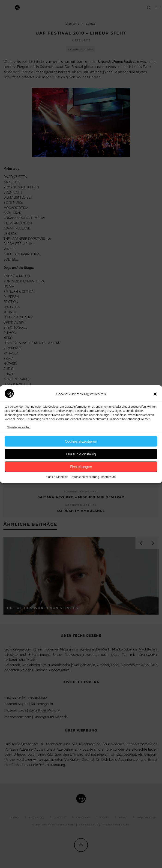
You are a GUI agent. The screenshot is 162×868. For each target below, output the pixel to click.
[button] (155, 394)
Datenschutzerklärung (85, 477)
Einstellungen (81, 467)
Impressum (108, 477)
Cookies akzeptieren (81, 441)
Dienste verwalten (19, 427)
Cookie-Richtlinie (57, 477)
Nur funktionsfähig (81, 454)
